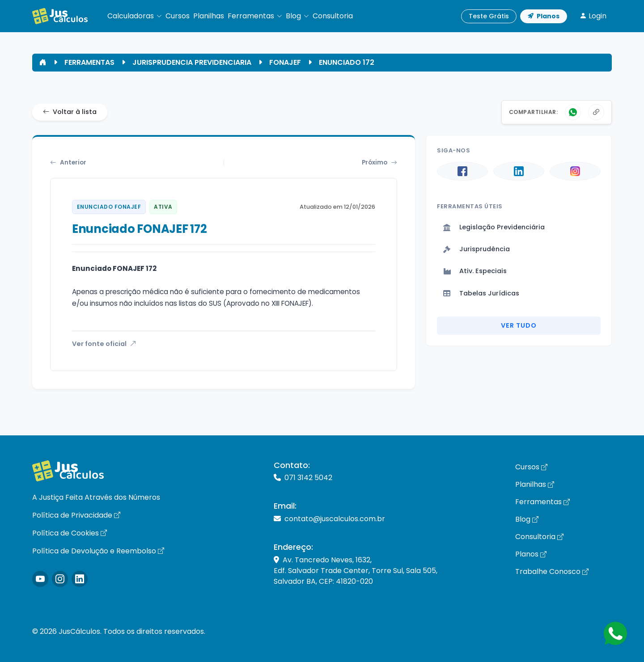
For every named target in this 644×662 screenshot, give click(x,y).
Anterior (68, 163)
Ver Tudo (519, 325)
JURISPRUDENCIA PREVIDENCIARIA (192, 62)
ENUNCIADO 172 (347, 62)
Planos (544, 16)
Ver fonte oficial (104, 344)
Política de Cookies (70, 533)
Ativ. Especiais (475, 271)
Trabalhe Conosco (552, 571)
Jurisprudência (477, 249)
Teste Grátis (489, 16)
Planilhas (535, 484)
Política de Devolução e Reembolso (98, 551)
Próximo (379, 163)
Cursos (531, 467)
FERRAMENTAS (89, 62)
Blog (527, 519)
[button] (135, 16)
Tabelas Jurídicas (481, 293)
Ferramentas (542, 502)
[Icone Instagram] (40, 579)
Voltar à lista (70, 112)
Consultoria (539, 537)
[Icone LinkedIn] (80, 579)
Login (593, 16)
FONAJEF (285, 62)
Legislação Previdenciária (494, 227)
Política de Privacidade (76, 515)
